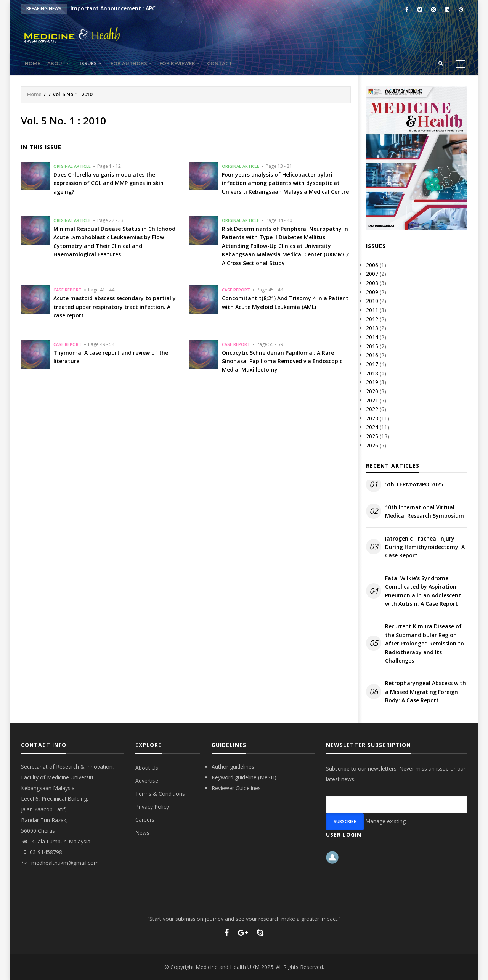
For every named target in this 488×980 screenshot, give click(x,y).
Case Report (67, 290)
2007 (372, 274)
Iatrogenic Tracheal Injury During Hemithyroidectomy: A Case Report (425, 547)
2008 (372, 283)
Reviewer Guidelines (236, 788)
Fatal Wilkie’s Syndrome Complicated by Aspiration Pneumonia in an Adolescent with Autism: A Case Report (423, 591)
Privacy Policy (152, 807)
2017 (372, 364)
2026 (372, 445)
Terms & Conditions (160, 794)
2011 (372, 310)
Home (34, 63)
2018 (372, 373)
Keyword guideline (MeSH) (244, 777)
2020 (372, 391)
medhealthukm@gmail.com (60, 863)
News (142, 833)
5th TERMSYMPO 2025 (414, 484)
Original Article (72, 166)
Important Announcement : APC (113, 8)
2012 (372, 319)
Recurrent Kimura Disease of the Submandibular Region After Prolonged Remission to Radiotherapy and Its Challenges (425, 643)
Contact (231, 63)
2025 (372, 436)
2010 (372, 301)
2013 (372, 328)
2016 (372, 355)
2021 (372, 400)
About (64, 63)
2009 (372, 292)
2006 (372, 265)
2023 (372, 418)
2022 (372, 409)
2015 (372, 346)
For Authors (139, 63)
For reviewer (189, 63)
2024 (372, 427)
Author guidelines (233, 767)
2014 (372, 337)
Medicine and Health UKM (228, 967)
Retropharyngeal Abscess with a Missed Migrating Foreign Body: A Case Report (425, 692)
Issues (97, 63)
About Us (147, 768)
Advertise (147, 781)
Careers (145, 820)
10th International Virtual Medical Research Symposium (425, 511)
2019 (372, 382)
